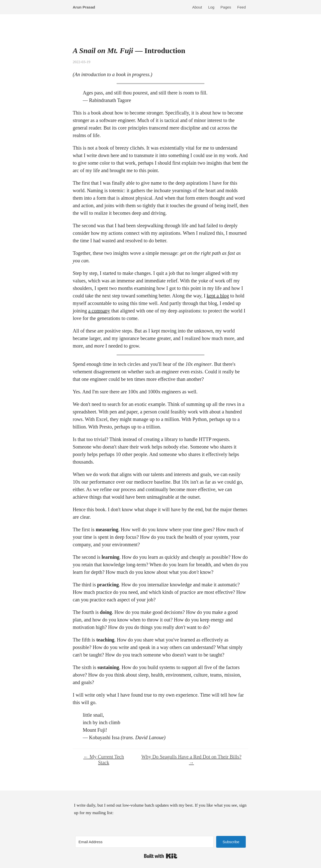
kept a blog (218, 296)
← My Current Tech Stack (104, 760)
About (197, 7)
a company (99, 311)
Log (211, 7)
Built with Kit (161, 856)
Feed (242, 7)
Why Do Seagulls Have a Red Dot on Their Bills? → (191, 760)
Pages (226, 7)
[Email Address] (144, 842)
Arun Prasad (84, 7)
